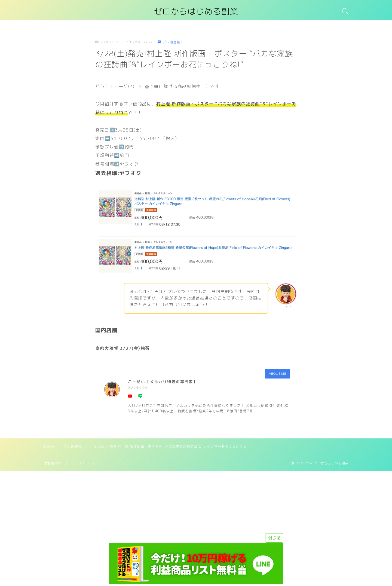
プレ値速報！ (171, 42)
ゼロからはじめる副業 (196, 12)
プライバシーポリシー (90, 463)
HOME (49, 446)
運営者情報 (53, 463)
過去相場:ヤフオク (118, 173)
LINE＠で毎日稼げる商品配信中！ (170, 86)
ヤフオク (129, 164)
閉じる (274, 538)
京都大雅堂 (107, 348)
